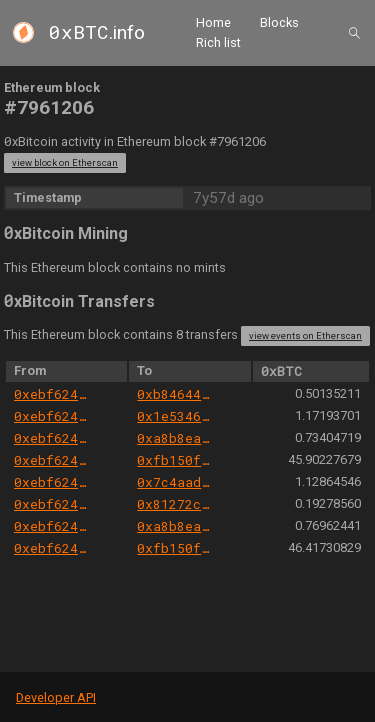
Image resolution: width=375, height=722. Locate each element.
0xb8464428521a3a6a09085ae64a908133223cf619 (175, 394)
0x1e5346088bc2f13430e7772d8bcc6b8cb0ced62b (175, 416)
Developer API (56, 697)
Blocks (279, 22)
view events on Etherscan (305, 335)
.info (97, 32)
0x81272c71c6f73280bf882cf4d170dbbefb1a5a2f (175, 504)
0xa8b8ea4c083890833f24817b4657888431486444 (175, 438)
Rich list (218, 42)
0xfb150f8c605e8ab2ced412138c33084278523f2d (175, 460)
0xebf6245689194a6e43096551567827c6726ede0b (52, 394)
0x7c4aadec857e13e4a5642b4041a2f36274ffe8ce (175, 482)
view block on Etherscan (65, 162)
